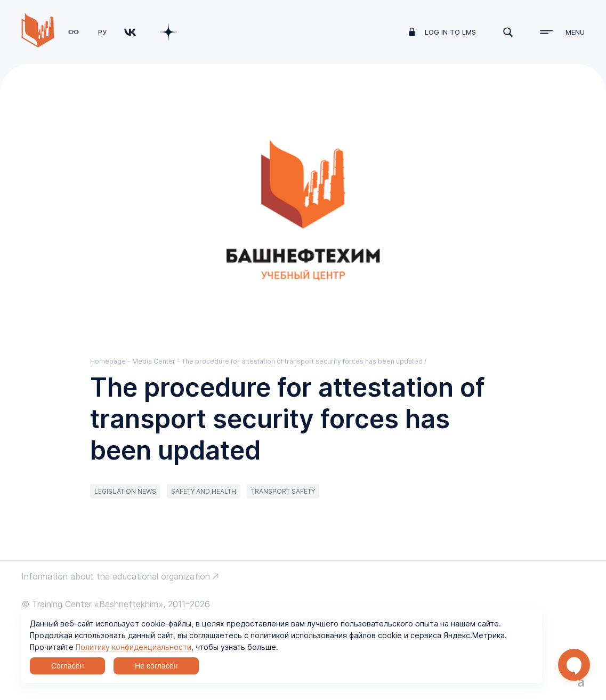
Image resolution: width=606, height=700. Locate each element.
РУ (102, 32)
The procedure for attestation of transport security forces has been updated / (304, 361)
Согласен (67, 666)
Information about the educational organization (116, 576)
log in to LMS (450, 32)
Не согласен (156, 666)
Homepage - (111, 361)
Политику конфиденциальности (134, 647)
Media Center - (157, 361)
